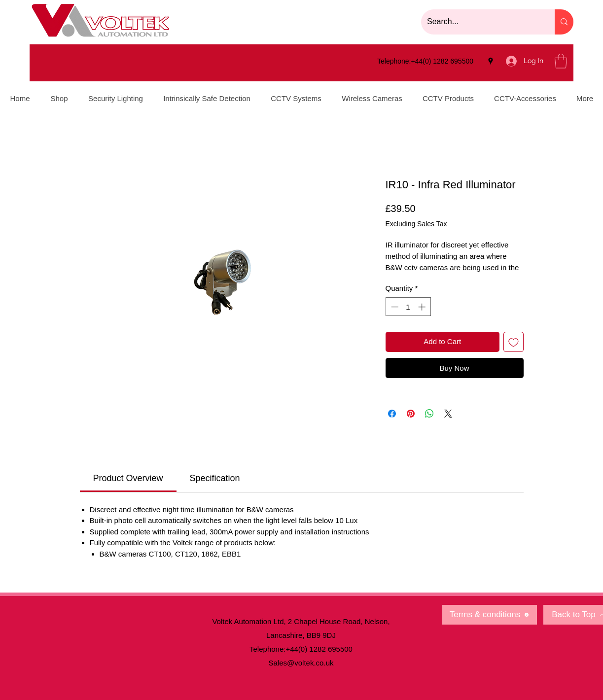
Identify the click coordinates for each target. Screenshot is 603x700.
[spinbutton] (408, 307)
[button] (561, 61)
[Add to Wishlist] (514, 342)
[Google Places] (491, 61)
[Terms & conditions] (490, 615)
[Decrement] (394, 307)
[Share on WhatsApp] (429, 414)
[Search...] (480, 22)
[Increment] (423, 307)
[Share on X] (448, 414)
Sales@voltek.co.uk (301, 663)
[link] (128, 478)
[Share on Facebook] (392, 414)
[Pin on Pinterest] (411, 414)
